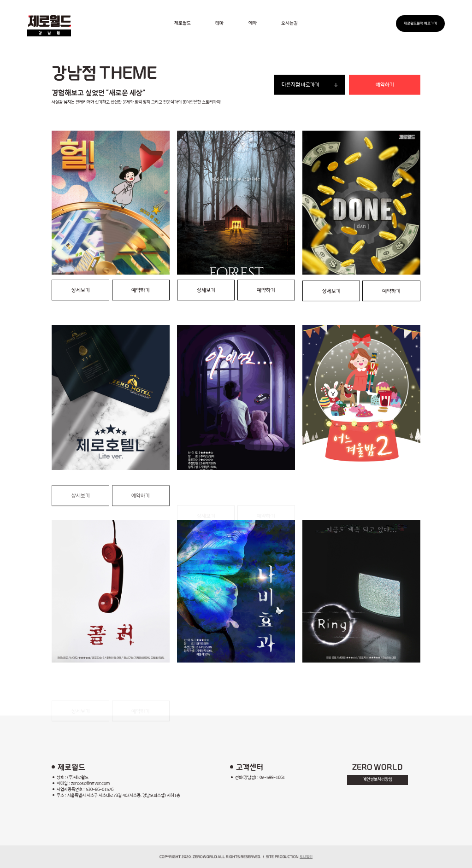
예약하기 (385, 85)
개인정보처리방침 (378, 780)
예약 (253, 23)
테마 (219, 23)
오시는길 (289, 23)
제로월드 (183, 23)
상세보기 (81, 290)
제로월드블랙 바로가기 (420, 23)
